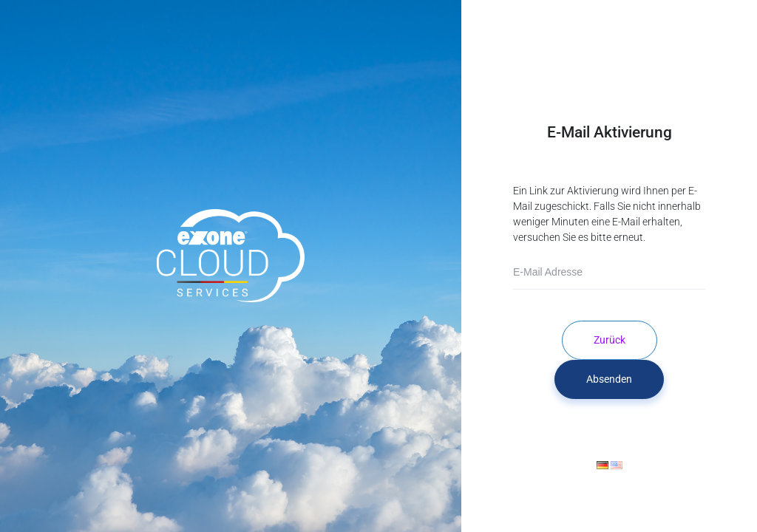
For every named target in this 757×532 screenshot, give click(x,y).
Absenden (609, 379)
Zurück (610, 340)
